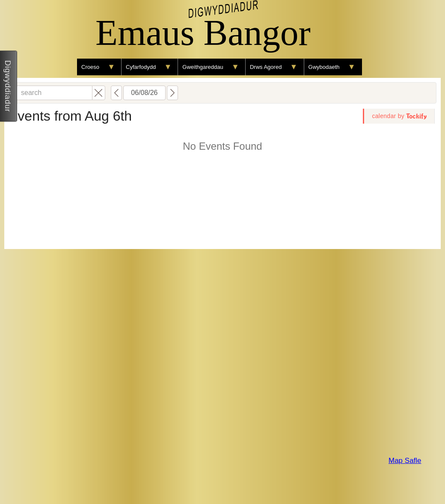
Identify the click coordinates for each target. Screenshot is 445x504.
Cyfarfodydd (141, 67)
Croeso (90, 67)
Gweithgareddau (203, 67)
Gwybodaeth (324, 67)
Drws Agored (266, 67)
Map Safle (405, 461)
